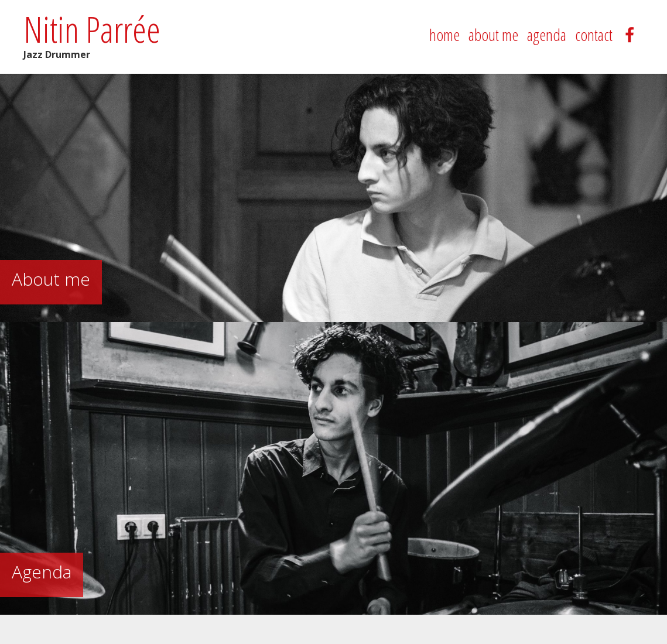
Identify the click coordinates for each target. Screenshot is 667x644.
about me (493, 35)
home (444, 35)
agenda (547, 35)
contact (594, 35)
